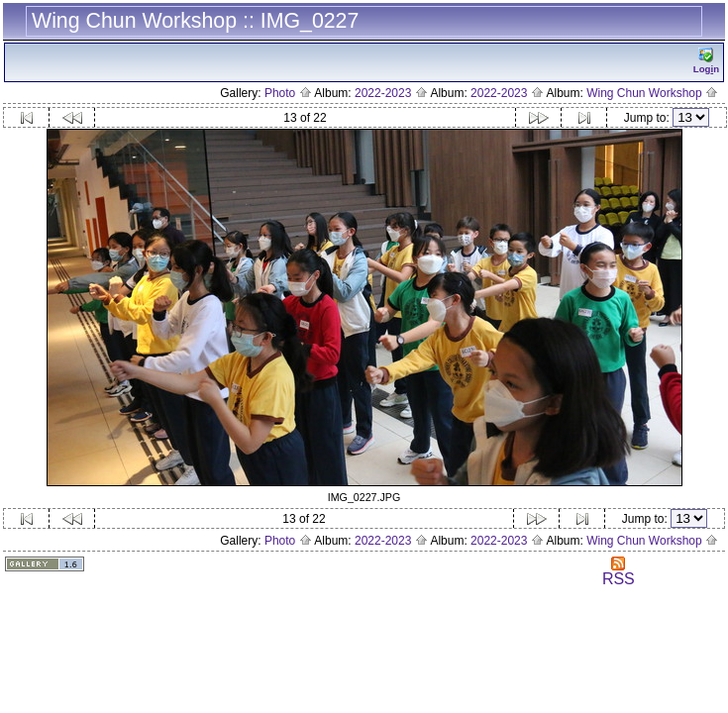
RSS (619, 572)
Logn (706, 61)
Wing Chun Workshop (652, 93)
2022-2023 (391, 93)
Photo (288, 93)
